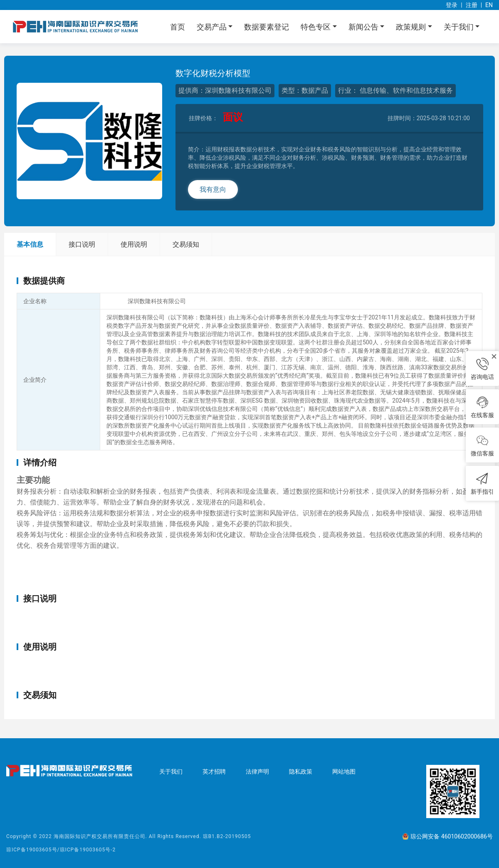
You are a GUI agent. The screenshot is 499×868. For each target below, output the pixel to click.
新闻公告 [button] (364, 27)
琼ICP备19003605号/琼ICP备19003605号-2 (61, 850)
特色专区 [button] (316, 27)
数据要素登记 (267, 27)
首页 (178, 27)
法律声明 (257, 772)
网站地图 (344, 772)
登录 (452, 5)
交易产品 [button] (212, 27)
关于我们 (171, 772)
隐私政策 (301, 772)
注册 (472, 5)
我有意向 (213, 189)
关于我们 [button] (459, 27)
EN (489, 5)
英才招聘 (214, 772)
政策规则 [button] (412, 27)
